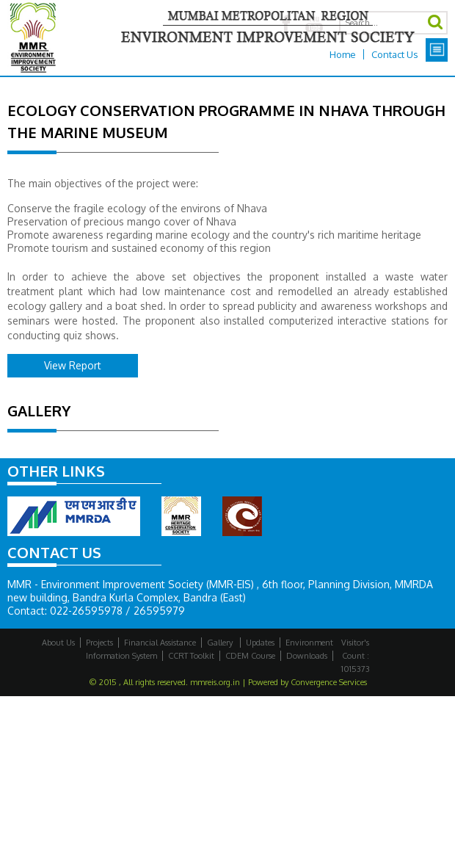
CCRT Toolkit (191, 656)
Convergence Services (329, 682)
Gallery (221, 643)
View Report (73, 365)
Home (343, 54)
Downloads (307, 656)
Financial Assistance (160, 643)
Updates (260, 643)
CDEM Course (250, 656)
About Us (58, 643)
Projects (99, 643)
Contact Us (395, 54)
